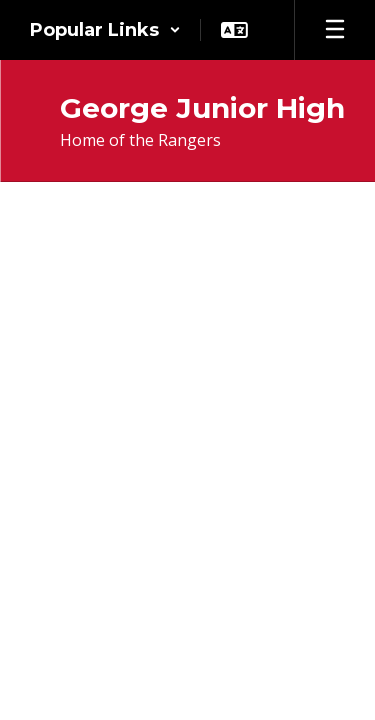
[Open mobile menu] (335, 30)
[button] (105, 30)
